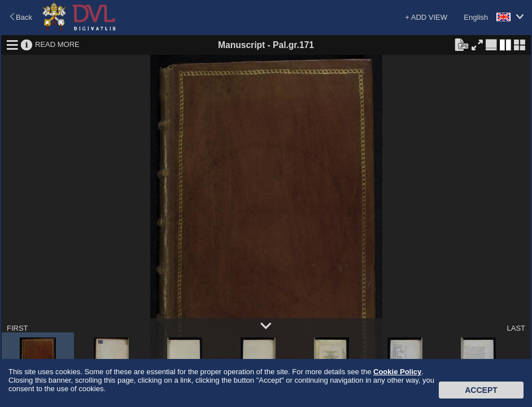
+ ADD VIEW (426, 17)
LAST (516, 328)
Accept (481, 390)
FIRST (18, 328)
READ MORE (57, 44)
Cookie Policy (397, 372)
